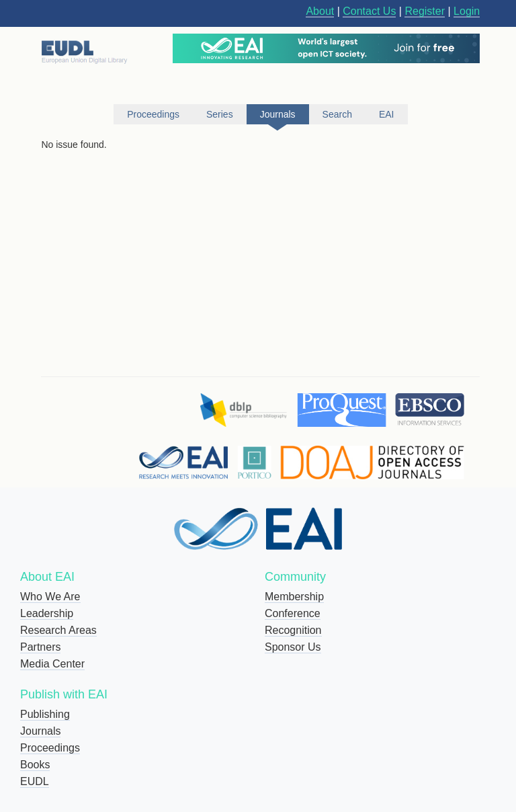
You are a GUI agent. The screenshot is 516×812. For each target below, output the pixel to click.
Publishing (45, 714)
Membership (294, 597)
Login (467, 11)
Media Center (52, 664)
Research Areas (58, 630)
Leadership (47, 613)
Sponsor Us (293, 647)
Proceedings (50, 748)
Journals (40, 731)
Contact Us (369, 11)
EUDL (35, 781)
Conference (293, 613)
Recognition (293, 630)
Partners (40, 647)
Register (425, 11)
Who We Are (50, 597)
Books (35, 765)
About (320, 11)
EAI (387, 114)
